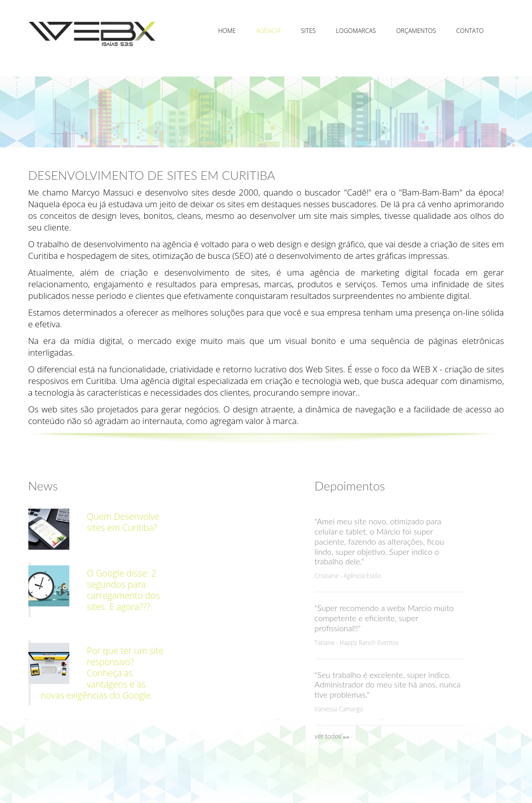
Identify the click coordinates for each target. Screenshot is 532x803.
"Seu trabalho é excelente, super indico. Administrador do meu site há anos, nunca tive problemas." (387, 685)
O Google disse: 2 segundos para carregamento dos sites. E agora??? (124, 590)
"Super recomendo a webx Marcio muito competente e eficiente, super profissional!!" (384, 618)
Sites (309, 31)
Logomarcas (356, 31)
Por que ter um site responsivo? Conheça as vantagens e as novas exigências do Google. (103, 673)
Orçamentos (416, 31)
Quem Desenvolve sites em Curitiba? (123, 522)
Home (227, 31)
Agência (269, 31)
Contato (470, 31)
